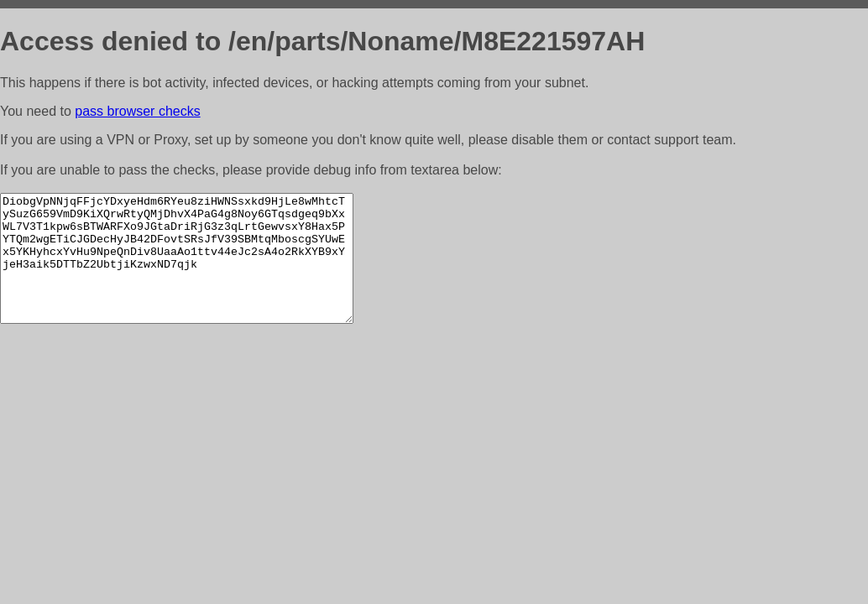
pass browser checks (137, 111)
